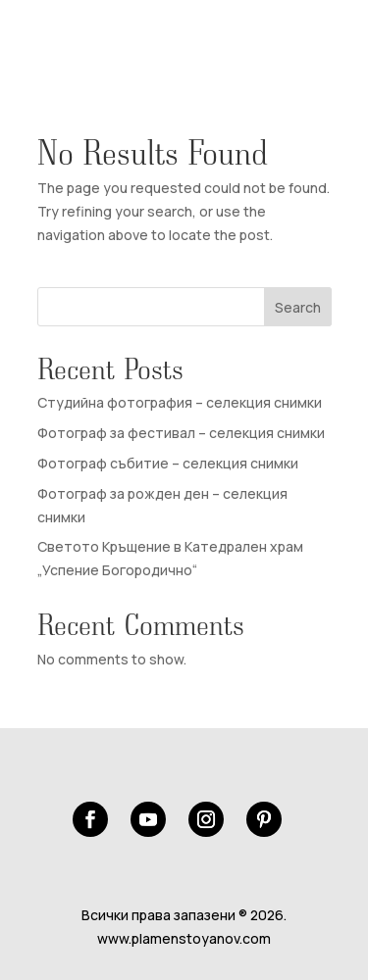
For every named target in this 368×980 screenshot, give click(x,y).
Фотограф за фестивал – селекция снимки (181, 433)
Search (298, 307)
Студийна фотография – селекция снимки (180, 402)
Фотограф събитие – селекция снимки (168, 463)
